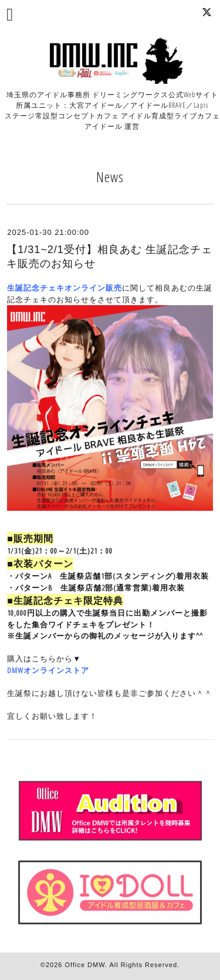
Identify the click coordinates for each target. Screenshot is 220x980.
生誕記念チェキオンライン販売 (65, 288)
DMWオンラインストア (48, 670)
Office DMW (85, 965)
